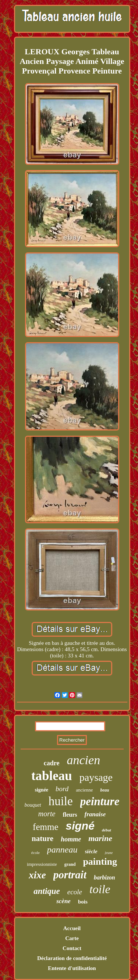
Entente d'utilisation (72, 968)
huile (61, 801)
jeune (109, 853)
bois (83, 902)
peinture (100, 801)
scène (63, 901)
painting (100, 862)
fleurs (70, 815)
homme (71, 839)
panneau (62, 850)
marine (100, 838)
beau (105, 790)
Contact (72, 948)
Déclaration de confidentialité (72, 958)
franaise (95, 814)
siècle (91, 851)
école (36, 853)
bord (62, 789)
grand (70, 864)
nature (43, 838)
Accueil (72, 928)
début (107, 830)
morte (47, 814)
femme (45, 827)
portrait (70, 875)
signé (80, 826)
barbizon (105, 877)
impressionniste (42, 864)
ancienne (84, 790)
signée (42, 790)
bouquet (33, 805)
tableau (52, 776)
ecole (75, 892)
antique (47, 891)
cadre (52, 763)
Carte (72, 938)
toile (100, 889)
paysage (96, 777)
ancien (84, 760)
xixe (37, 875)
